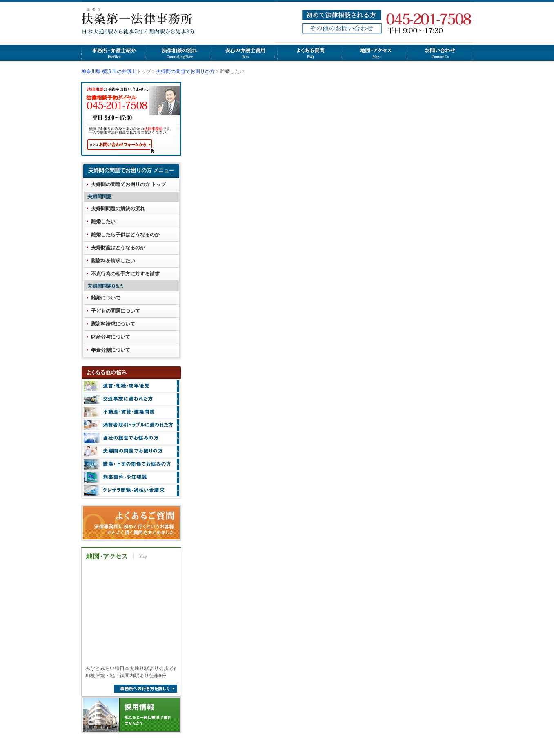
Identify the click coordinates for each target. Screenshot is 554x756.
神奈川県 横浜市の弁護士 (109, 71)
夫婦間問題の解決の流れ (118, 208)
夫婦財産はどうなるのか (118, 248)
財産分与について (111, 337)
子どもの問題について (116, 311)
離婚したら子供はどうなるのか (125, 235)
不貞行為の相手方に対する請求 (125, 274)
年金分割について (111, 350)
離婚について (106, 298)
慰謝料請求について (113, 324)
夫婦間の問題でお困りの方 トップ (128, 184)
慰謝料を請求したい (113, 261)
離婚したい (103, 222)
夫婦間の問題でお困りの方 (185, 71)
